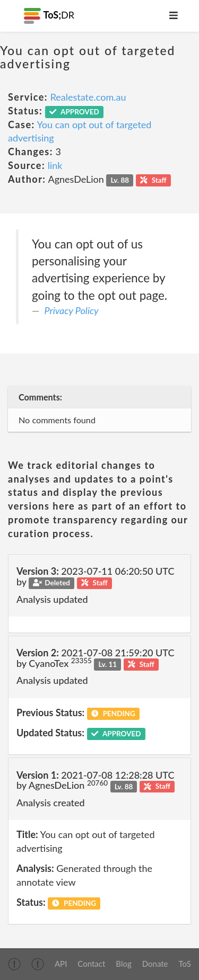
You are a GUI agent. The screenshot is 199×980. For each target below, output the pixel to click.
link (55, 165)
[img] (14, 964)
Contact (91, 964)
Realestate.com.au (88, 97)
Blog (123, 964)
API (61, 964)
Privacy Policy (72, 310)
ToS (185, 964)
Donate (155, 964)
